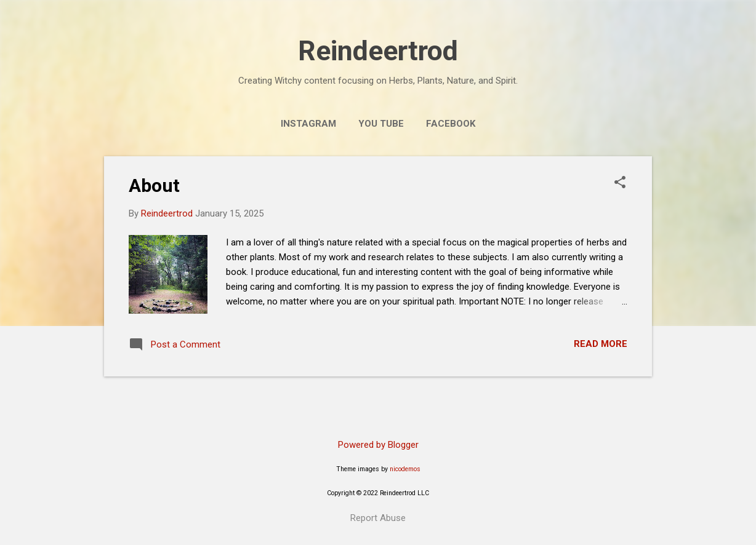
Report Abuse (378, 518)
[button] (620, 183)
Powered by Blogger (378, 445)
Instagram (308, 124)
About (154, 185)
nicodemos (405, 469)
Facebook (451, 124)
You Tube (381, 124)
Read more (601, 344)
